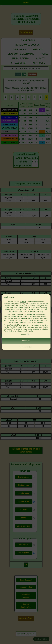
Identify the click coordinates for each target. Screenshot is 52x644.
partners (23, 302)
